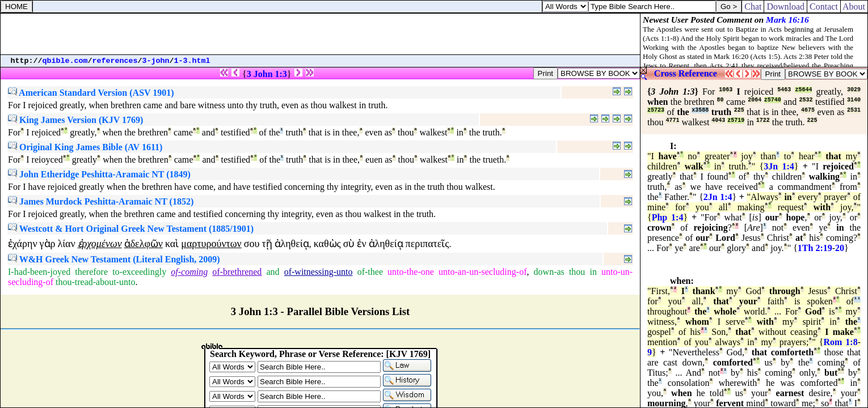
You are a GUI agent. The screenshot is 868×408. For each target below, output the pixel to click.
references (115, 61)
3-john (156, 61)
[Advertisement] (321, 34)
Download (785, 7)
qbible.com (65, 61)
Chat (753, 7)
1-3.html (192, 61)
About (854, 7)
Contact (824, 7)
